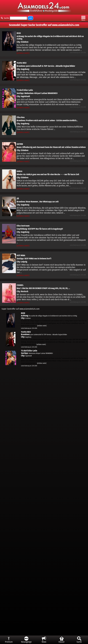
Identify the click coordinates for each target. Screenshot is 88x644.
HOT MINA (21, 255)
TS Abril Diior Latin (25, 90)
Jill (18, 198)
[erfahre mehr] (23, 53)
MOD (19, 33)
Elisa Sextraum (23, 226)
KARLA (19, 171)
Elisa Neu (21, 117)
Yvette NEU (22, 63)
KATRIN (20, 144)
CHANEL (20, 285)
